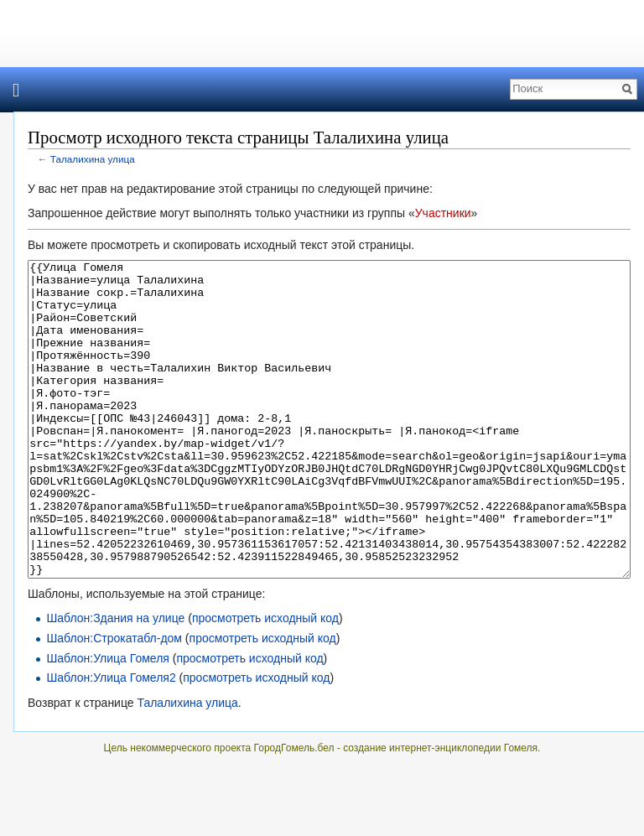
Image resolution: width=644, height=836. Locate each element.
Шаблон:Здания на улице (115, 681)
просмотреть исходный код (265, 681)
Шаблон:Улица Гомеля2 (111, 740)
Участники (443, 213)
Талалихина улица (93, 159)
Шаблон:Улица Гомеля (108, 721)
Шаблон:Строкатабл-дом (114, 701)
